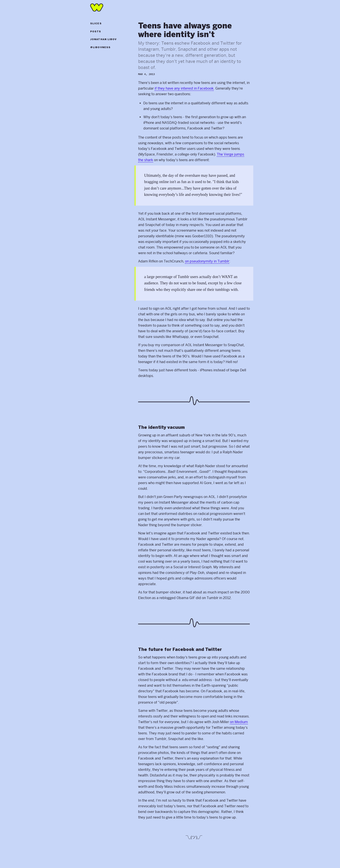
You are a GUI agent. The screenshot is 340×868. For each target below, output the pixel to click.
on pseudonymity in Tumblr (207, 261)
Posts (96, 32)
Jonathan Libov (103, 39)
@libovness (100, 47)
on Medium (239, 722)
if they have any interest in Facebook (184, 88)
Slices (96, 24)
